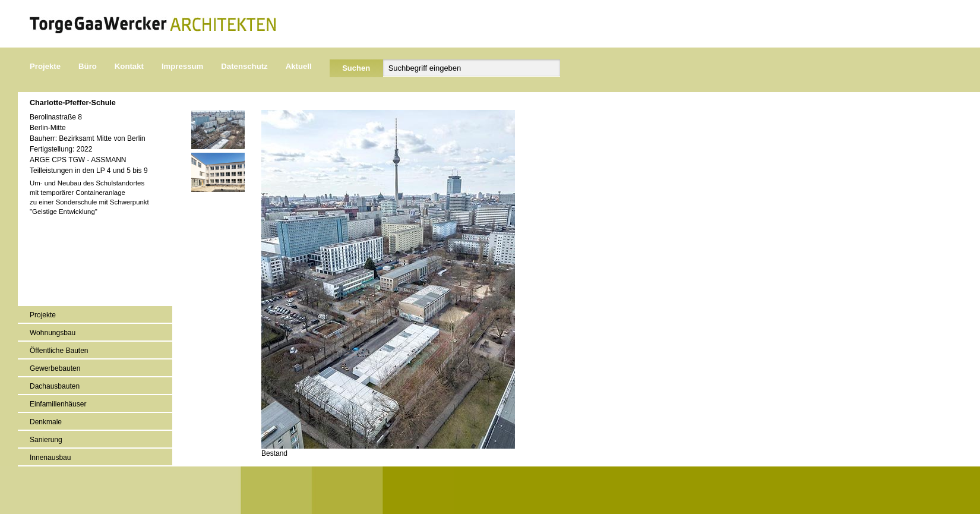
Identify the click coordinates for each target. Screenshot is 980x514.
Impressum (182, 66)
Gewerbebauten (55, 368)
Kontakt (129, 66)
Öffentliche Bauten (59, 351)
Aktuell (299, 66)
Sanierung (46, 440)
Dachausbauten (55, 386)
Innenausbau (50, 458)
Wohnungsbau (53, 333)
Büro (88, 66)
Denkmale (46, 422)
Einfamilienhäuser (58, 404)
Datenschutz (244, 66)
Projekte (45, 66)
